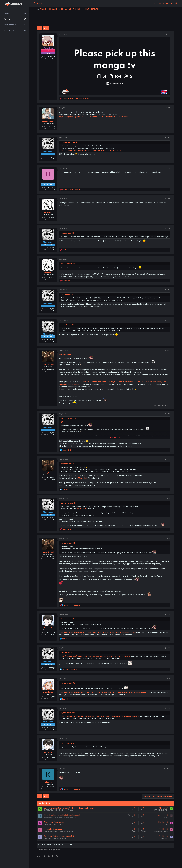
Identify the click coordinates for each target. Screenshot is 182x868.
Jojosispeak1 (49, 817)
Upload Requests (70, 817)
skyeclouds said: (67, 713)
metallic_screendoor (51, 831)
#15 (169, 614)
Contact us (67, 863)
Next (45, 28)
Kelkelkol (48, 782)
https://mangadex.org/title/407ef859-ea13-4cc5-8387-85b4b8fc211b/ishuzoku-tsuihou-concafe (97, 632)
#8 (169, 290)
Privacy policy (94, 863)
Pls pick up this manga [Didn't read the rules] (62, 815)
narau (46, 824)
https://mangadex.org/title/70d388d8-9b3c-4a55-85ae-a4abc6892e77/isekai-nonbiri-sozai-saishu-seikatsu (102, 692)
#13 (169, 498)
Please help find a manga (54, 822)
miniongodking (48, 122)
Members (8, 30)
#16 (169, 648)
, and (76, 99)
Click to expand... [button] (115, 437)
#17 (169, 678)
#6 (169, 229)
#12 (169, 459)
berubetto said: (66, 233)
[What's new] (176, 3)
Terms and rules (80, 863)
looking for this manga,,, (54, 829)
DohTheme (152, 865)
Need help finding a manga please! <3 (59, 836)
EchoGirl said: (66, 652)
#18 (169, 708)
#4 (169, 168)
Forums (7, 19)
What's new (9, 25)
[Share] (166, 34)
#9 (169, 320)
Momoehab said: (67, 263)
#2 (169, 108)
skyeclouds (48, 692)
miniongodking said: (68, 142)
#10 (169, 351)
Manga (71, 810)
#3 (169, 138)
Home (6, 13)
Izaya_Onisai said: (67, 418)
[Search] (38, 3)
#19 (169, 739)
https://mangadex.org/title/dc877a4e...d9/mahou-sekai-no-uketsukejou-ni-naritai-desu (94, 117)
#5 (169, 199)
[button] (15, 25)
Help (104, 863)
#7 (169, 259)
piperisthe (48, 838)
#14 (169, 538)
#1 (169, 34)
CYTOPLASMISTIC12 (51, 810)
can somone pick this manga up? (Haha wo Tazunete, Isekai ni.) (69, 808)
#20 (169, 768)
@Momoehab (65, 355)
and (71, 190)
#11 (169, 414)
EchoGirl (48, 628)
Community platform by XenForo (155, 863)
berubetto (48, 212)
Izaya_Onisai (48, 364)
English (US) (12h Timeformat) (49, 863)
